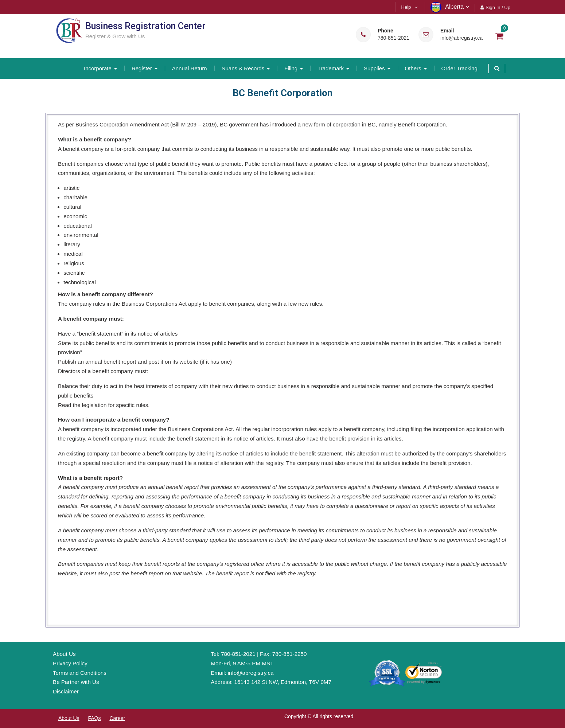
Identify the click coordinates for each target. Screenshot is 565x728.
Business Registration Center (145, 26)
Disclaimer (66, 691)
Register (142, 68)
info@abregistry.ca (461, 38)
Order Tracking (459, 68)
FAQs (94, 718)
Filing (291, 68)
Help (406, 7)
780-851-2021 (393, 38)
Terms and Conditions (80, 673)
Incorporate (98, 68)
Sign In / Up (498, 7)
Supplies (374, 68)
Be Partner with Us (76, 682)
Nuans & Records (243, 68)
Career (117, 718)
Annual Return (190, 68)
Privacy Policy (70, 663)
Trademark (331, 68)
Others (413, 68)
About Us (64, 654)
